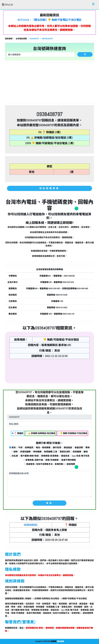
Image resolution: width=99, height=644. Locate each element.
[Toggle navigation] (93, 5)
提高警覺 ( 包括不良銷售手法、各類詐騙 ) (44, 464)
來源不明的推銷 (67, 460)
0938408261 (31, 525)
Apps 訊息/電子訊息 (80, 456)
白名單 (14, 456)
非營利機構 (24, 452)
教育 (87, 448)
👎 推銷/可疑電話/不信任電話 (73, 433)
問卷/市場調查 (51, 460)
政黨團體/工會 (50, 452)
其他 (12, 448)
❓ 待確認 (18, 433)
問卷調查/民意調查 (49, 456)
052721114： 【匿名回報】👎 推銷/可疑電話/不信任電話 (49, 20)
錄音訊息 (64, 456)
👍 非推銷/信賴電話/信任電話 (41, 433)
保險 (14, 452)
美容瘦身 (67, 448)
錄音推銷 (70, 464)
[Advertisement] (49, 83)
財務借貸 (28, 448)
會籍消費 (78, 448)
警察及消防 (64, 452)
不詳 (19, 448)
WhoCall (7, 5)
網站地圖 (60, 641)
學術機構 (36, 452)
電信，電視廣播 (42, 448)
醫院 (85, 452)
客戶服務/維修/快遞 (29, 456)
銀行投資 (56, 448)
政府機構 (76, 452)
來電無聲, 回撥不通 (33, 460)
